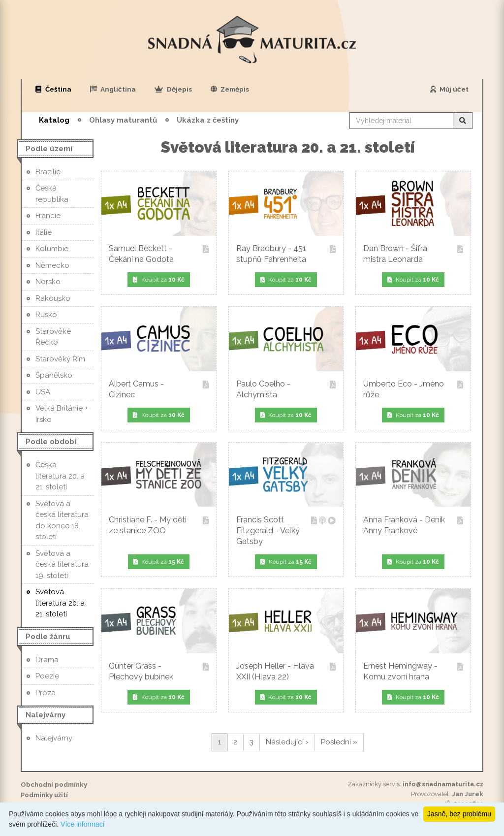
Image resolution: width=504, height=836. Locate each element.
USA (43, 392)
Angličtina (113, 89)
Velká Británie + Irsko (62, 414)
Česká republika (52, 194)
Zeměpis (230, 89)
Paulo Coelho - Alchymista (286, 389)
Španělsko (54, 375)
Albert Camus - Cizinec (159, 389)
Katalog (54, 120)
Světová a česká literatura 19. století (62, 564)
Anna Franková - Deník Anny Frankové (413, 525)
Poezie (47, 676)
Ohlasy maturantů (123, 120)
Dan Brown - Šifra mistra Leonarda (413, 254)
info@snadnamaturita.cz (443, 784)
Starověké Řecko (53, 337)
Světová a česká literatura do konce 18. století (62, 520)
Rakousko (53, 298)
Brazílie (48, 172)
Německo (52, 265)
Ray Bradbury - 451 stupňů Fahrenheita (286, 254)
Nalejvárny (54, 738)
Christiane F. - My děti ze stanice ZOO (159, 525)
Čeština (53, 89)
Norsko (48, 282)
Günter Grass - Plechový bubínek (159, 671)
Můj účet (450, 89)
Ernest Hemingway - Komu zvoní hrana (413, 671)
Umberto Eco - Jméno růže (413, 389)
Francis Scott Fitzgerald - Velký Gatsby (286, 531)
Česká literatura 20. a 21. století (60, 476)
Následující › (287, 742)
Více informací (82, 824)
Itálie (44, 232)
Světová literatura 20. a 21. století (60, 603)
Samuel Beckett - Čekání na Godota (159, 254)
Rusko (46, 315)
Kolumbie (52, 249)
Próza (46, 693)
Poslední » (339, 742)
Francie (48, 216)
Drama (47, 660)
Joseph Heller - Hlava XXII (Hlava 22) (286, 671)
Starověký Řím (60, 359)
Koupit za (159, 280)
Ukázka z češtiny (208, 120)
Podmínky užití (44, 795)
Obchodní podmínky (54, 785)
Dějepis (173, 89)
